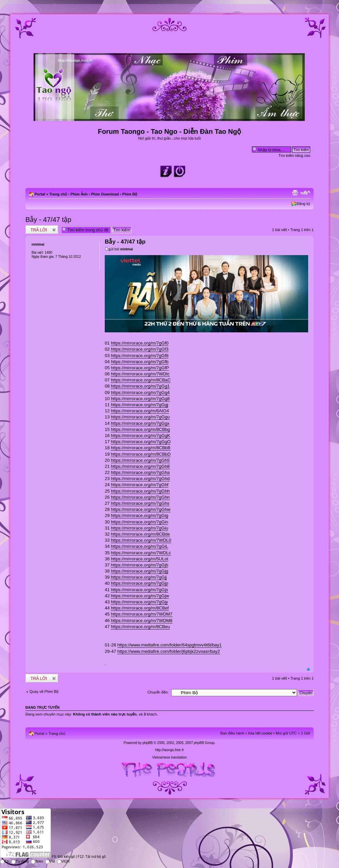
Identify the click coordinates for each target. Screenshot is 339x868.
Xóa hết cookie (260, 733)
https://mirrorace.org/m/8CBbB (141, 448)
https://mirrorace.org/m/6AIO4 (140, 411)
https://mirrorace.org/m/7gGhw (141, 509)
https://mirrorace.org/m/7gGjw (140, 596)
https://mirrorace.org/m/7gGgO (141, 442)
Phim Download (105, 194)
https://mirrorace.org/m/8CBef (140, 608)
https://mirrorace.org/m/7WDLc (141, 553)
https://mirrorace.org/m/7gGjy (139, 602)
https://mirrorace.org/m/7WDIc (140, 374)
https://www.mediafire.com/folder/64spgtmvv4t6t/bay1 (169, 645)
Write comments (42, 230)
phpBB (147, 743)
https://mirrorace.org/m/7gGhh (140, 491)
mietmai (126, 249)
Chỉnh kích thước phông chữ (305, 193)
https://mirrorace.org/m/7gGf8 (140, 356)
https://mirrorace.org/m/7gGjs (139, 590)
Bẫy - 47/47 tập (48, 220)
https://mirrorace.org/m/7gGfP (140, 368)
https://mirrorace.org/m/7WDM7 (142, 614)
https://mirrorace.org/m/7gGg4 (140, 392)
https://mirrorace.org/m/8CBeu (140, 627)
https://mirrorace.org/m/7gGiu (139, 528)
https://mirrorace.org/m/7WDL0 (141, 540)
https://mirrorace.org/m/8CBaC (141, 380)
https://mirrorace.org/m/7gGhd (140, 479)
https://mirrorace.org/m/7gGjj (139, 577)
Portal (40, 194)
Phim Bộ (130, 194)
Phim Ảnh (79, 194)
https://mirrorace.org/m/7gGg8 (140, 399)
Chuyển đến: (158, 692)
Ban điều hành (232, 733)
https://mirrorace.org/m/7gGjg (139, 571)
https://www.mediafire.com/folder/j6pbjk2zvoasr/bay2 (169, 651)
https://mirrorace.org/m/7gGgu (140, 417)
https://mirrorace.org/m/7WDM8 (142, 621)
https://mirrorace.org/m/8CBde (140, 534)
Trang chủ (58, 194)
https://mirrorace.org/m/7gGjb (139, 565)
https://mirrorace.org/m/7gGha (140, 472)
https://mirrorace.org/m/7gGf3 (140, 349)
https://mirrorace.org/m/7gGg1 (140, 386)
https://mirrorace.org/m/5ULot (139, 559)
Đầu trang (308, 669)
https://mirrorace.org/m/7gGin (139, 522)
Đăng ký (303, 204)
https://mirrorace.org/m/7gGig (139, 515)
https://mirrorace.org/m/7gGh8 (140, 466)
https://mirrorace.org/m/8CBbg (140, 429)
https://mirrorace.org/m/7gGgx (140, 423)
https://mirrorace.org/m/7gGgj (139, 405)
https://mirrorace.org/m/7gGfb (140, 362)
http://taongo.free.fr (170, 750)
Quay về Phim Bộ (44, 691)
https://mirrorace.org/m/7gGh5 (140, 460)
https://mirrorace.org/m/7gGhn (140, 497)
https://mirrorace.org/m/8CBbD (141, 454)
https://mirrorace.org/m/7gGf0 (140, 343)
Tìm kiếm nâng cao (294, 156)
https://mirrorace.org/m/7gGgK (141, 436)
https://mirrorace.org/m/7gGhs (140, 503)
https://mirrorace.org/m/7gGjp (139, 583)
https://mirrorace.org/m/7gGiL (139, 546)
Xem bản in (295, 193)
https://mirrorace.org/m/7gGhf (140, 485)
